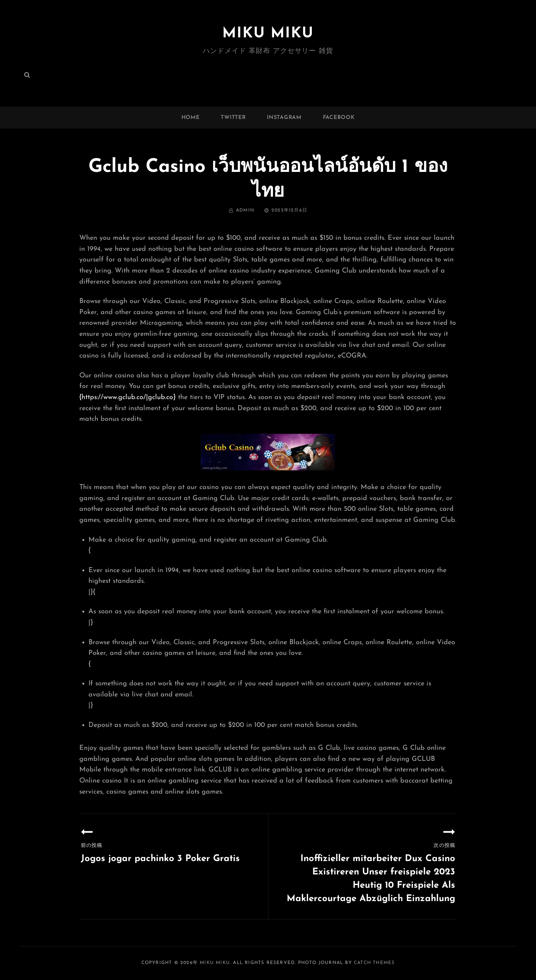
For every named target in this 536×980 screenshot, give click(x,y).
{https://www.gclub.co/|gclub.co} (128, 397)
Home (191, 118)
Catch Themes (374, 963)
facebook (339, 118)
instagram (284, 118)
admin (245, 210)
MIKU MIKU (268, 34)
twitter (233, 118)
